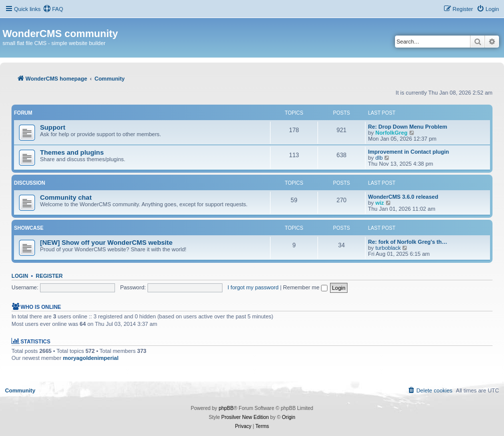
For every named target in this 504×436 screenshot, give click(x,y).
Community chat (66, 197)
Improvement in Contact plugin (408, 152)
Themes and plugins (72, 152)
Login (20, 276)
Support (53, 127)
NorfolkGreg (391, 133)
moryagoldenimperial (91, 358)
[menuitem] (53, 9)
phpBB (226, 408)
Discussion (29, 183)
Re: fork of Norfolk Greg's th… (407, 242)
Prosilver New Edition (245, 417)
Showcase (29, 228)
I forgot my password (253, 287)
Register (49, 276)
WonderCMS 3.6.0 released (403, 197)
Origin (289, 417)
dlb (379, 158)
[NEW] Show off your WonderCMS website (106, 243)
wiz (380, 203)
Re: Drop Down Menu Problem (407, 127)
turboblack (388, 248)
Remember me (305, 287)
